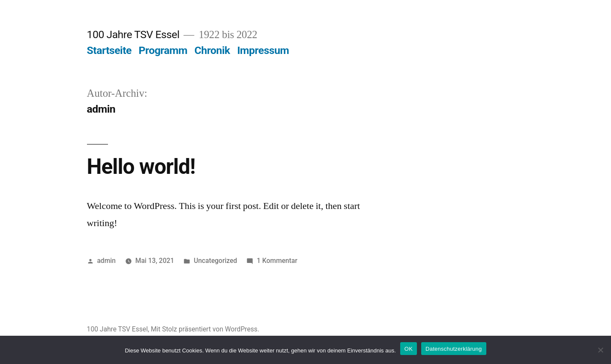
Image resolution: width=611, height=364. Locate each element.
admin (106, 261)
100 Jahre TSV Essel (133, 34)
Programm (163, 50)
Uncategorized (215, 261)
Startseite (109, 50)
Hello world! (141, 167)
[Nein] (600, 350)
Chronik (212, 50)
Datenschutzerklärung (454, 349)
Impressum (263, 50)
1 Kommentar (277, 261)
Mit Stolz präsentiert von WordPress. (205, 329)
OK (409, 349)
